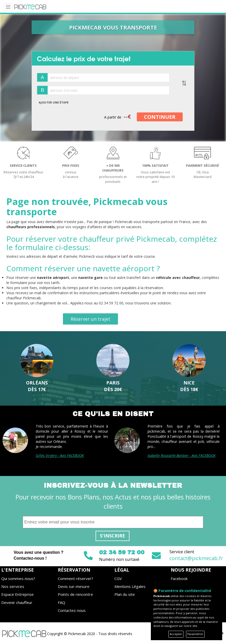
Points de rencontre (75, 594)
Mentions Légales (130, 586)
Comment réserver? (76, 578)
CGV (118, 578)
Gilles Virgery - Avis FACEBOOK (60, 455)
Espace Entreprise (17, 594)
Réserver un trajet (90, 319)
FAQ (62, 602)
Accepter (176, 634)
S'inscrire (112, 536)
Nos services (13, 586)
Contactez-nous (72, 610)
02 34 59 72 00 (122, 552)
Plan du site (125, 594)
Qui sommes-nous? (18, 578)
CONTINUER (160, 117)
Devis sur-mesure (74, 586)
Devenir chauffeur (17, 602)
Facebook (179, 578)
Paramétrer (195, 634)
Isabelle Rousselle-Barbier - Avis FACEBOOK (182, 455)
